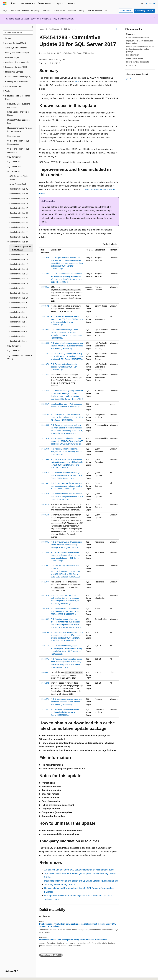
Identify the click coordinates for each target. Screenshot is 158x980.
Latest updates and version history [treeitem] (18, 114)
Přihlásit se (150, 3)
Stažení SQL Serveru (144, 11)
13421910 (45, 595)
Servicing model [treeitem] (14, 136)
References (131, 65)
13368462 (45, 415)
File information (133, 55)
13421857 (45, 354)
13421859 (45, 494)
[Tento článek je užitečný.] (127, 79)
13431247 (45, 375)
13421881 (45, 709)
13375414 (45, 504)
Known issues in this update (138, 37)
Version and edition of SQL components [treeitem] (18, 151)
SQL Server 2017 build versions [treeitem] (19, 178)
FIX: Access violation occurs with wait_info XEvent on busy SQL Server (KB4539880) (66, 452)
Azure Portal (126, 11)
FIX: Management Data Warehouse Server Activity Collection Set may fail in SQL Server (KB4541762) (67, 417)
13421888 (45, 552)
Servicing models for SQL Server (60, 885)
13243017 (45, 404)
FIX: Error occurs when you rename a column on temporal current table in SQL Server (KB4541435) (66, 702)
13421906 (45, 459)
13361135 (45, 316)
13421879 (45, 364)
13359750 (45, 632)
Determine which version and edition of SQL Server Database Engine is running (81, 881)
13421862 (45, 619)
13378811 (45, 287)
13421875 (45, 699)
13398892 (45, 672)
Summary (131, 34)
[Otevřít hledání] (142, 4)
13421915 (45, 438)
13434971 (45, 659)
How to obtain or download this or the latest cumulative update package (140, 49)
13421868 (45, 449)
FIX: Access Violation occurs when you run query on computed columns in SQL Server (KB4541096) (67, 497)
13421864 (45, 391)
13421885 (45, 425)
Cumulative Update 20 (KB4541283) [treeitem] (21, 248)
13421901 (45, 566)
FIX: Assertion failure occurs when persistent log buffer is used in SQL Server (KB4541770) (65, 712)
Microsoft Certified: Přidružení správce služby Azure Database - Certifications (73, 940)
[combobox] (18, 33)
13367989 (45, 258)
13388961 (45, 542)
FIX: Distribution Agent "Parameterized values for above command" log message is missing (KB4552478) (67, 545)
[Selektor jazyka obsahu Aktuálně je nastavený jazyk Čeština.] (9, 976)
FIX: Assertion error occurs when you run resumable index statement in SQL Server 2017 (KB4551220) (67, 475)
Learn (42, 29)
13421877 (45, 582)
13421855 (45, 343)
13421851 (45, 483)
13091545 (45, 609)
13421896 (45, 274)
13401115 (45, 646)
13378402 (45, 306)
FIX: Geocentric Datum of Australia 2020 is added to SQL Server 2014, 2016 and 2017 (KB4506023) (65, 611)
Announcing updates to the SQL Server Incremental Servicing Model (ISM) (79, 870)
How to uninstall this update (138, 62)
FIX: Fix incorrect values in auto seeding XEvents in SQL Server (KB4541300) (64, 367)
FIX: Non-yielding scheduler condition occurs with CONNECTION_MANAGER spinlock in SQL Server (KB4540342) (67, 441)
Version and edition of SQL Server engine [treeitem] (18, 142)
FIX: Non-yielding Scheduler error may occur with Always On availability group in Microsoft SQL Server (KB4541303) (67, 356)
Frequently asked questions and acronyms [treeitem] (19, 106)
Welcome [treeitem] (9, 38)
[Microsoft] (5, 4)
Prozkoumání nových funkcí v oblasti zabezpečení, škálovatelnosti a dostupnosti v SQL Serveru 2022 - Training (78, 925)
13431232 (45, 683)
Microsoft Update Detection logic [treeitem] (18, 122)
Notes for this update (135, 58)
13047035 (45, 330)
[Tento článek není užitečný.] (130, 79)
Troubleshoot (54, 29)
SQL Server (68, 29)
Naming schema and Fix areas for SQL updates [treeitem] (20, 130)
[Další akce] (116, 29)
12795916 (45, 473)
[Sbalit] (32, 27)
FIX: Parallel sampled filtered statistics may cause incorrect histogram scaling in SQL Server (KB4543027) (67, 486)
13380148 (45, 515)
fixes (77, 82)
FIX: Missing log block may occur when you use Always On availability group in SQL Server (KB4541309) (67, 346)
